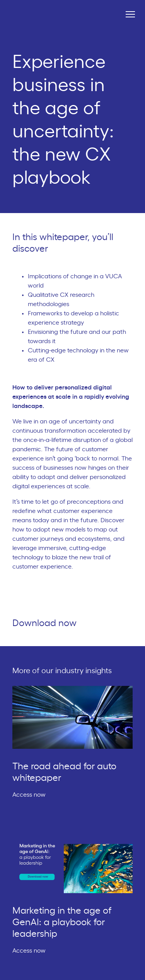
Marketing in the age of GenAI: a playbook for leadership (62, 922)
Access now (32, 795)
